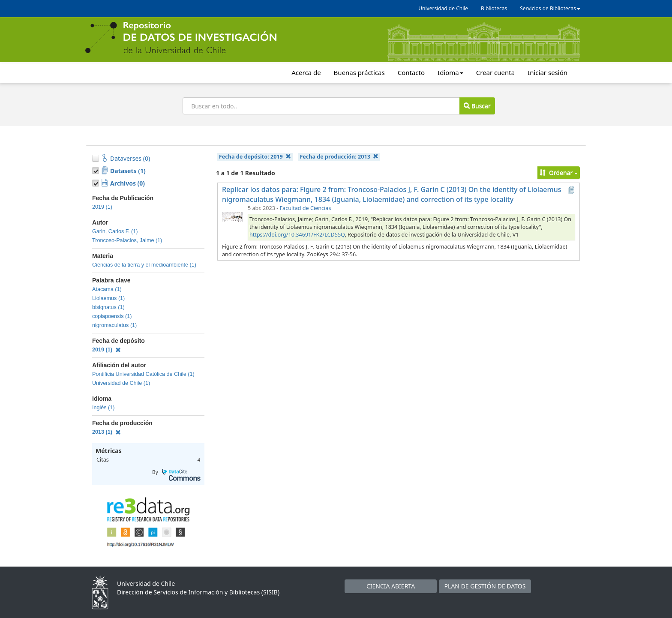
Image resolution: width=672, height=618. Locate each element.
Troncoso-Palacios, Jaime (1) (127, 240)
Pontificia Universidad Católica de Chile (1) (143, 374)
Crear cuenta (495, 72)
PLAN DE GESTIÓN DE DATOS (485, 586)
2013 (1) (106, 432)
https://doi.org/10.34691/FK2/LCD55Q (297, 235)
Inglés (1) (103, 408)
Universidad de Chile (443, 8)
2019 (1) (102, 207)
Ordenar (559, 172)
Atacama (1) (107, 289)
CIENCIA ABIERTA (391, 586)
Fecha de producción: (339, 157)
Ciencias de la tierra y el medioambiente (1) (144, 265)
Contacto (411, 72)
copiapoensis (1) (112, 316)
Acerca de (306, 72)
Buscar (477, 106)
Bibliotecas (494, 8)
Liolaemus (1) (108, 298)
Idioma (450, 72)
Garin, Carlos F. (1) (115, 231)
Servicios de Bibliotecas (550, 8)
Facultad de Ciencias (306, 208)
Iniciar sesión (547, 72)
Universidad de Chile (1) (121, 383)
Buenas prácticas (359, 72)
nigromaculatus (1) (114, 325)
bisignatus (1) (108, 307)
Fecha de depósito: (255, 157)
